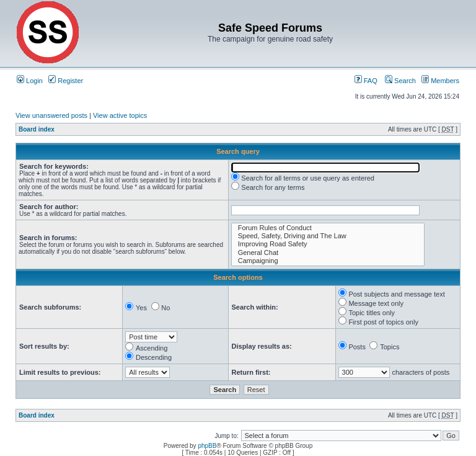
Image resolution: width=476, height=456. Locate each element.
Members (440, 81)
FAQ (366, 81)
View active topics (120, 115)
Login (30, 81)
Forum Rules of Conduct (328, 228)
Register (66, 81)
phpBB (207, 446)
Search (400, 81)
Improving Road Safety (328, 244)
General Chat (328, 253)
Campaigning (328, 261)
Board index (37, 129)
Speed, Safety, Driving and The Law (328, 236)
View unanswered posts (51, 115)
